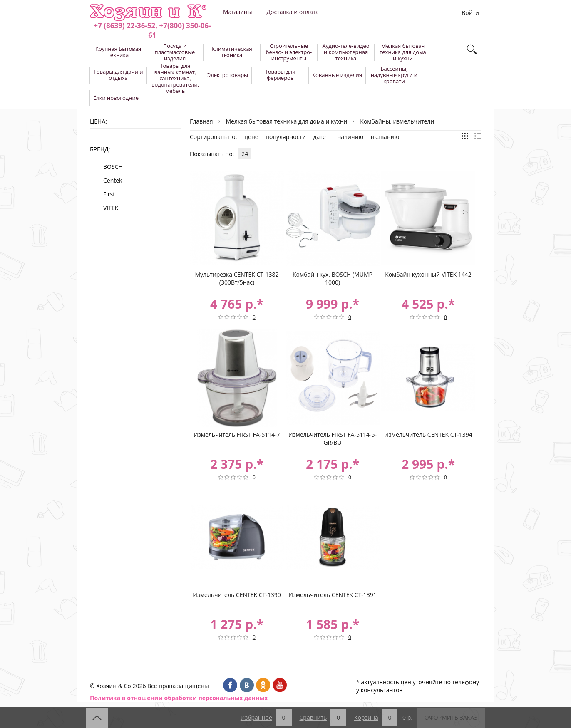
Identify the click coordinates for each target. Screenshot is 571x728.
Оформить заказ (451, 717)
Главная (201, 121)
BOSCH (113, 167)
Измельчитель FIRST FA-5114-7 (237, 435)
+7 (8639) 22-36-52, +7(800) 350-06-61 (152, 30)
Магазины (237, 12)
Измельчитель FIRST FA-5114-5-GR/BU (333, 438)
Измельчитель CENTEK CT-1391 (332, 595)
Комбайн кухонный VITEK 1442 (428, 274)
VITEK (111, 208)
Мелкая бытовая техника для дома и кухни (287, 121)
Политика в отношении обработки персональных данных (179, 698)
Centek (113, 180)
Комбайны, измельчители (397, 121)
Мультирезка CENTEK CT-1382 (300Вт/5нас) (237, 278)
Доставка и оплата (293, 12)
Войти (470, 13)
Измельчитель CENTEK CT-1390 (237, 595)
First (109, 194)
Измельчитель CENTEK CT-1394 (428, 435)
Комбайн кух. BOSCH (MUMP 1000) (333, 278)
